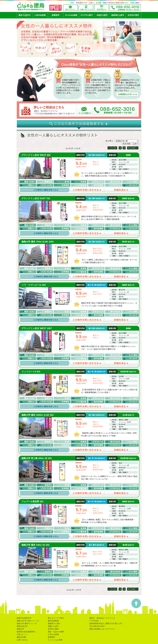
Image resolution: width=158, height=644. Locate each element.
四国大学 (20, 629)
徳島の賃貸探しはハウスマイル (102, 629)
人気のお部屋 (53, 634)
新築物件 (51, 637)
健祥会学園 (21, 637)
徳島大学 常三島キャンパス (28, 621)
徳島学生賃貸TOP (24, 618)
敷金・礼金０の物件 (56, 632)
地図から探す (53, 626)
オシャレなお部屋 (55, 640)
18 (133, 148)
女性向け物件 (53, 629)
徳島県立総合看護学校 (26, 632)
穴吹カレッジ (22, 634)
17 (129, 148)
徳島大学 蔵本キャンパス (27, 623)
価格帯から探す (54, 623)
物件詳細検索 (53, 621)
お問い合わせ (22, 640)
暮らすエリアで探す (56, 618)
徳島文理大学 (22, 626)
